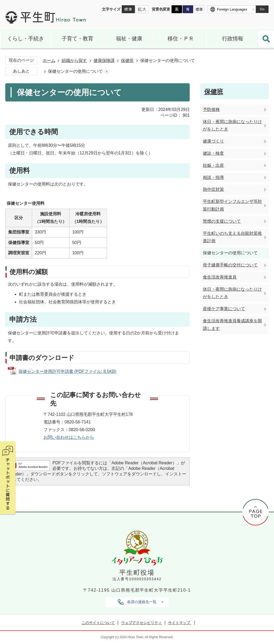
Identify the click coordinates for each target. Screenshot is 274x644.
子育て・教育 (77, 38)
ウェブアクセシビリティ (141, 623)
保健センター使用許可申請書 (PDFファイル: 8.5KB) (67, 371)
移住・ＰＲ (181, 38)
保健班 (127, 60)
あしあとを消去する (107, 72)
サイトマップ (180, 623)
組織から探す (74, 60)
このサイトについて (98, 623)
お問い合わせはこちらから (69, 437)
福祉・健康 (129, 38)
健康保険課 (104, 60)
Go (262, 9)
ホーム (49, 60)
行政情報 (233, 38)
